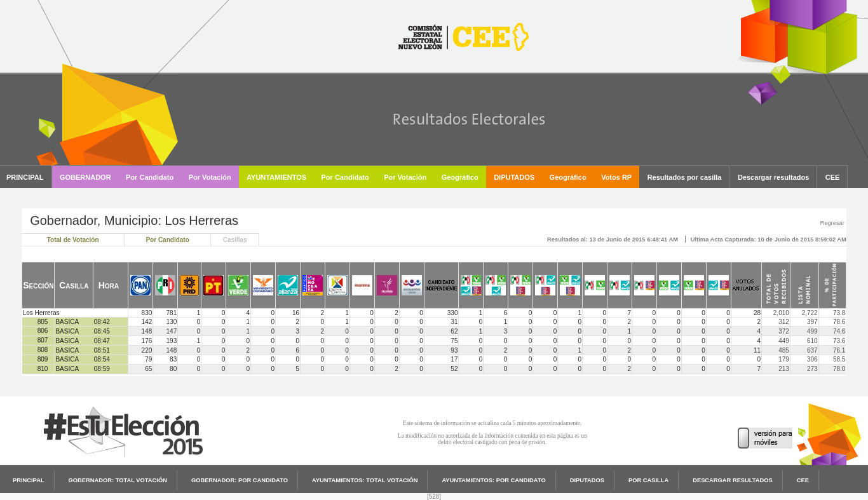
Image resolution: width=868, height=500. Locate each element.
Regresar (832, 223)
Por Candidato (167, 240)
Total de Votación (73, 240)
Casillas (235, 240)
